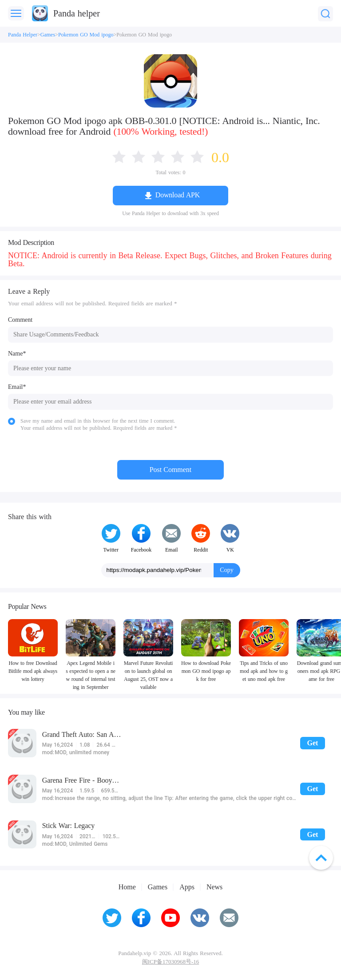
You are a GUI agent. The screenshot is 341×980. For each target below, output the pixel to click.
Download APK (178, 195)
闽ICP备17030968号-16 (170, 962)
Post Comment (171, 470)
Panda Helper (23, 35)
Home (127, 887)
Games (48, 35)
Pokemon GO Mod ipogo (86, 35)
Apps (187, 887)
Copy (226, 570)
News (214, 887)
